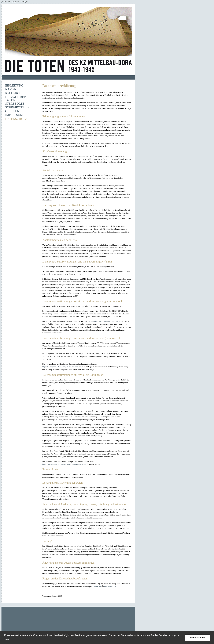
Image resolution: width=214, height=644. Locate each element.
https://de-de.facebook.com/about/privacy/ (104, 321)
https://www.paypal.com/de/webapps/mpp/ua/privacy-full (64, 464)
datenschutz (97, 586)
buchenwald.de (110, 586)
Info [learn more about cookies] (7, 639)
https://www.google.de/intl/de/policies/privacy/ (60, 367)
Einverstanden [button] (197, 638)
